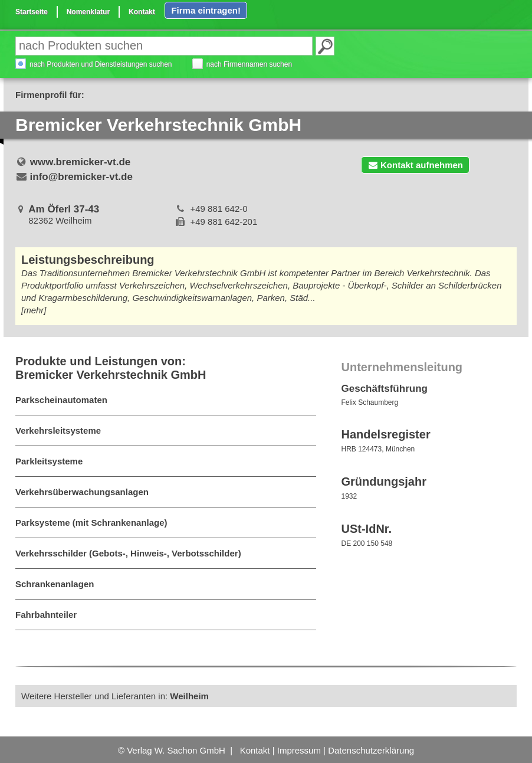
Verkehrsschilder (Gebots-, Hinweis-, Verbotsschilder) (128, 552)
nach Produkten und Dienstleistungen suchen (101, 63)
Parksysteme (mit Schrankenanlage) (91, 521)
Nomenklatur (88, 12)
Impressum (299, 749)
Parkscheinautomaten (61, 399)
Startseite (32, 12)
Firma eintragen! (206, 10)
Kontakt (142, 12)
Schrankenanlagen (55, 583)
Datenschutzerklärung (371, 749)
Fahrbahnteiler (46, 613)
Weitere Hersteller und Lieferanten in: (115, 695)
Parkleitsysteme (49, 460)
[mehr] (34, 309)
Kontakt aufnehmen (415, 164)
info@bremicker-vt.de (81, 176)
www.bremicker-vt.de (80, 161)
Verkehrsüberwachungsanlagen (82, 491)
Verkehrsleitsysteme (58, 429)
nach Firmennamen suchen (249, 63)
